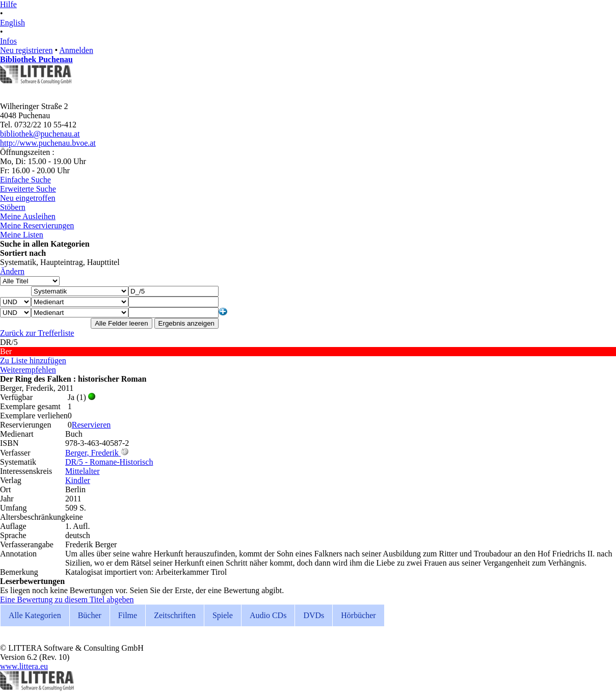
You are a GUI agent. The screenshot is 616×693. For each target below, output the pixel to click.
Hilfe (8, 4)
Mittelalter (83, 471)
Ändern (12, 271)
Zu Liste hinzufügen (33, 361)
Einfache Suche (25, 180)
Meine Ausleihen (28, 216)
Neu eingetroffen (28, 198)
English (12, 23)
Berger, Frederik (92, 453)
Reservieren (91, 425)
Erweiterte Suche (28, 189)
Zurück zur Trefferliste (37, 333)
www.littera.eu (24, 666)
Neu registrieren (26, 50)
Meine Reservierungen (37, 225)
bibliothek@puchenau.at (40, 134)
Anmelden (76, 50)
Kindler (78, 480)
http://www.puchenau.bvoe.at (48, 143)
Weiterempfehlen (28, 370)
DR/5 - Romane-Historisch (109, 462)
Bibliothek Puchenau (36, 59)
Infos (8, 41)
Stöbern (13, 207)
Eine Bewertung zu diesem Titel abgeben (67, 599)
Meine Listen (22, 235)
